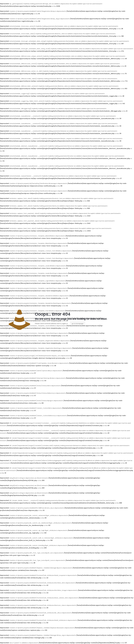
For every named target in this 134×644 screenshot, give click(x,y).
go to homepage (78, 324)
